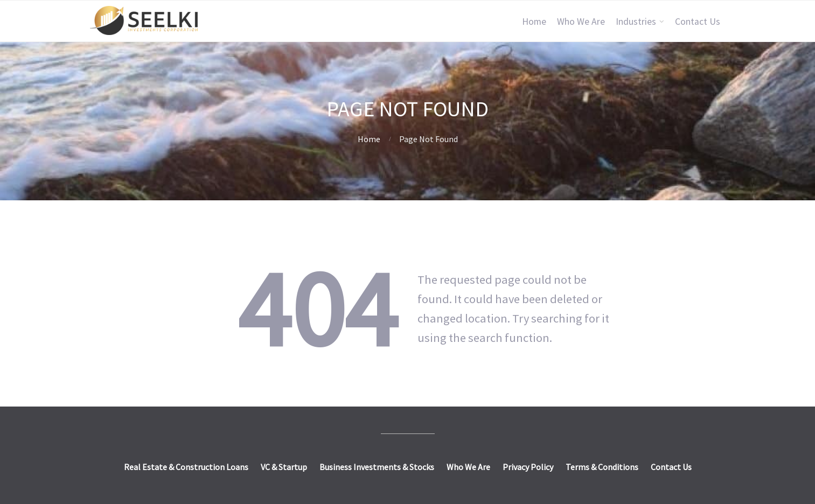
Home (534, 22)
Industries (636, 22)
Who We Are (581, 22)
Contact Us (698, 22)
